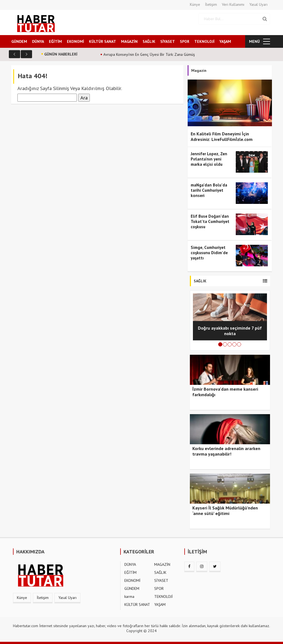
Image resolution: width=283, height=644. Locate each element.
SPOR (185, 41)
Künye (195, 4)
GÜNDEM (19, 41)
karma (129, 596)
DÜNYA (38, 41)
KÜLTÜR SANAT (103, 41)
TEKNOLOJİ (204, 41)
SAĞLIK (149, 41)
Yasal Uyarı (258, 4)
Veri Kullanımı (233, 4)
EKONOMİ (75, 41)
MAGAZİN (129, 41)
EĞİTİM (55, 41)
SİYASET (168, 41)
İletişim (211, 4)
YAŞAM (225, 41)
